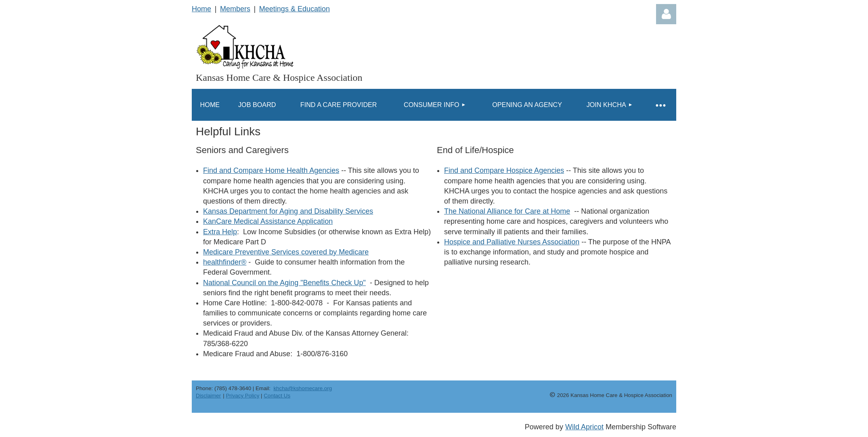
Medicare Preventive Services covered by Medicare (286, 252)
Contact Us (277, 396)
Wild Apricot (584, 427)
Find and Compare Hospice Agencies (504, 170)
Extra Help (220, 232)
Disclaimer (208, 396)
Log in (666, 14)
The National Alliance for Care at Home (507, 211)
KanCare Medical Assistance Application (268, 221)
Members (235, 9)
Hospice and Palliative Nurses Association (512, 242)
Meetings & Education (295, 9)
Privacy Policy (242, 396)
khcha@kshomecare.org (303, 388)
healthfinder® (225, 262)
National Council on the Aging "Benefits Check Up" (284, 283)
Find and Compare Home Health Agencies (271, 170)
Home (201, 9)
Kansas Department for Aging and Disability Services (288, 211)
